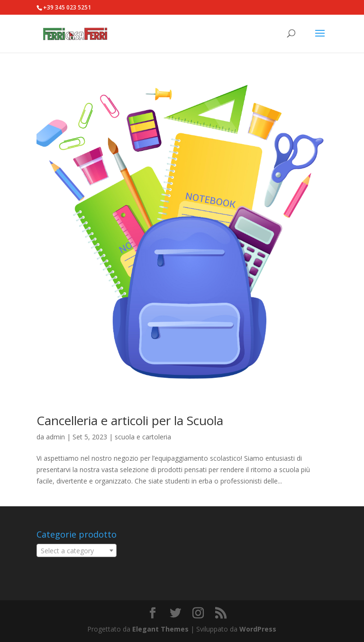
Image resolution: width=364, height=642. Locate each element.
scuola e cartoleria (143, 437)
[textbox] (77, 551)
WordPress (258, 629)
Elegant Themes (160, 629)
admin (55, 437)
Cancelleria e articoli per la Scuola (130, 420)
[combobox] (77, 550)
